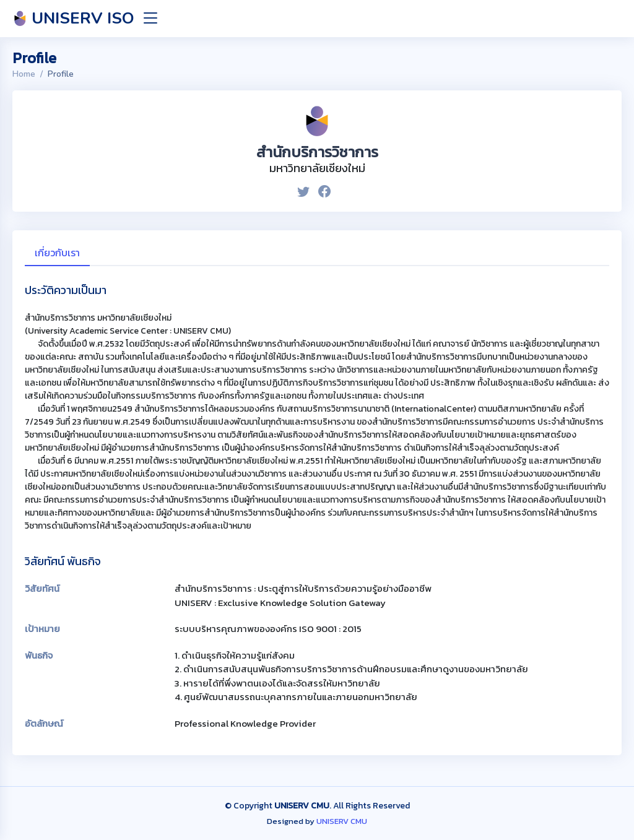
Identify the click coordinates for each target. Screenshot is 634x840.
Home (24, 74)
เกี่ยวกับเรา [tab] (57, 253)
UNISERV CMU (342, 821)
